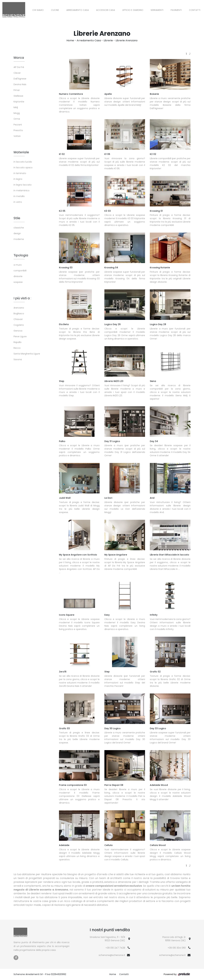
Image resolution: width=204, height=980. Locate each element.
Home (70, 40)
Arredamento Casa (78, 10)
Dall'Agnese (20, 79)
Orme (17, 119)
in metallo (19, 196)
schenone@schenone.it (112, 955)
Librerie (108, 40)
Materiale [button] (21, 152)
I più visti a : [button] (22, 298)
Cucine (55, 10)
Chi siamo (38, 10)
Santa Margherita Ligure (27, 354)
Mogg (17, 113)
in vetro (18, 202)
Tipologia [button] (21, 255)
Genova (18, 331)
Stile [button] (17, 218)
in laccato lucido (23, 162)
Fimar (17, 90)
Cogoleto (19, 325)
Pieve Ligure (20, 336)
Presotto (18, 130)
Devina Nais (20, 84)
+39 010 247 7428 (115, 948)
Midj (16, 107)
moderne (19, 239)
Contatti (195, 10)
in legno (18, 179)
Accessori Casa (106, 10)
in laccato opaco (23, 168)
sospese (18, 282)
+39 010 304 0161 (177, 948)
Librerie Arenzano (127, 40)
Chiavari (18, 319)
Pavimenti (176, 10)
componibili (20, 271)
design (17, 233)
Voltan (17, 136)
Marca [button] (19, 58)
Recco (17, 348)
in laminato (20, 173)
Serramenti (157, 10)
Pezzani (18, 125)
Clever (17, 73)
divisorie (18, 276)
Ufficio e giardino (133, 10)
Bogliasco (19, 313)
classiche (19, 228)
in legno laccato (23, 185)
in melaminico (22, 190)
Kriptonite (19, 102)
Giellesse (18, 96)
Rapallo (18, 342)
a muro (18, 265)
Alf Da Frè (19, 67)
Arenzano (19, 308)
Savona (18, 359)
